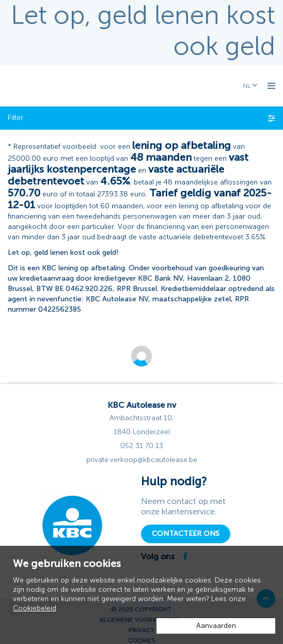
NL (247, 86)
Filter (141, 118)
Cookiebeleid (35, 608)
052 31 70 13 (142, 446)
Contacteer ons (186, 534)
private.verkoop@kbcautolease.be (142, 460)
